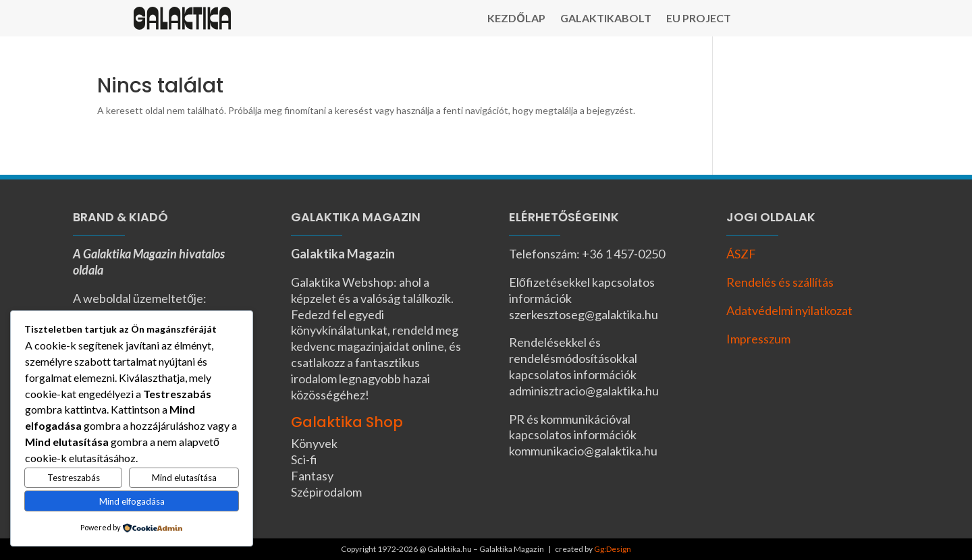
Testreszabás (74, 478)
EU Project (699, 19)
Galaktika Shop (347, 422)
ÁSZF (741, 254)
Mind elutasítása (184, 478)
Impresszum (758, 339)
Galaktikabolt (606, 19)
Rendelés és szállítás (780, 282)
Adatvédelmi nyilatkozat (789, 310)
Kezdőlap (516, 19)
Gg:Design (613, 549)
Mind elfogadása (132, 501)
